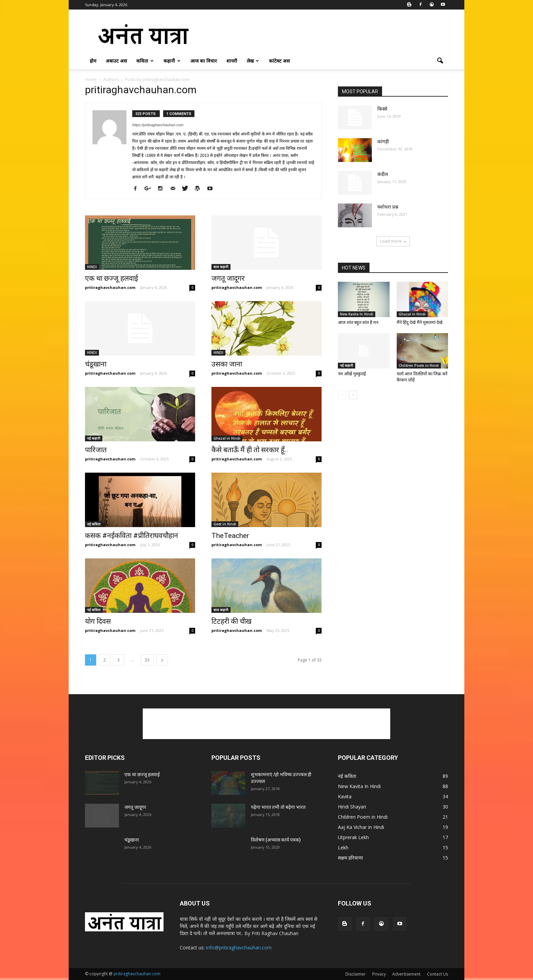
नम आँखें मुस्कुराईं (352, 374)
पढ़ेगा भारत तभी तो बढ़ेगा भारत (278, 807)
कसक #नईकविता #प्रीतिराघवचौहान (132, 536)
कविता (145, 61)
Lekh (343, 847)
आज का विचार (204, 61)
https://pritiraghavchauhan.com (158, 125)
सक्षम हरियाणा (350, 858)
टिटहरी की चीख (231, 621)
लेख (253, 61)
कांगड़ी (383, 142)
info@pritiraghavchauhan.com (239, 948)
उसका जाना (227, 364)
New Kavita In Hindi (357, 314)
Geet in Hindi (225, 524)
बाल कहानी (221, 267)
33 (147, 660)
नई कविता (94, 524)
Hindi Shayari (352, 807)
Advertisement (406, 974)
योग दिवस (98, 621)
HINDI (92, 267)
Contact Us (437, 974)
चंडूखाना (96, 364)
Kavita (345, 796)
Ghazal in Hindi (227, 438)
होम (93, 61)
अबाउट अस (116, 61)
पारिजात (96, 450)
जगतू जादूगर (228, 278)
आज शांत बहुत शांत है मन (358, 322)
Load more (393, 241)
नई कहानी (94, 438)
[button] (440, 61)
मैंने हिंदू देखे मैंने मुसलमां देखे (420, 322)
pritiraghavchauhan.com (110, 287)
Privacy (379, 974)
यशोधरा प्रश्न (388, 207)
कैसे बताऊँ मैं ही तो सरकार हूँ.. (250, 450)
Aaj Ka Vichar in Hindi (361, 827)
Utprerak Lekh (353, 837)
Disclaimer (356, 974)
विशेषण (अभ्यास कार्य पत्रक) (276, 840)
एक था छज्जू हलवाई (111, 278)
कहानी (172, 61)
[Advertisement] (324, 34)
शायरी (232, 61)
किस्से (382, 109)
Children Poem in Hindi (419, 365)
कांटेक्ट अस (279, 61)
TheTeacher (230, 536)
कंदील (383, 174)
